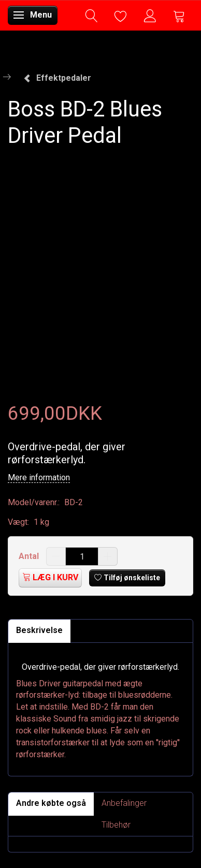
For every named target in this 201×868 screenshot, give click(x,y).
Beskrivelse (39, 630)
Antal (30, 556)
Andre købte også (51, 803)
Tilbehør (116, 825)
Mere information (39, 477)
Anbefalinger (124, 803)
